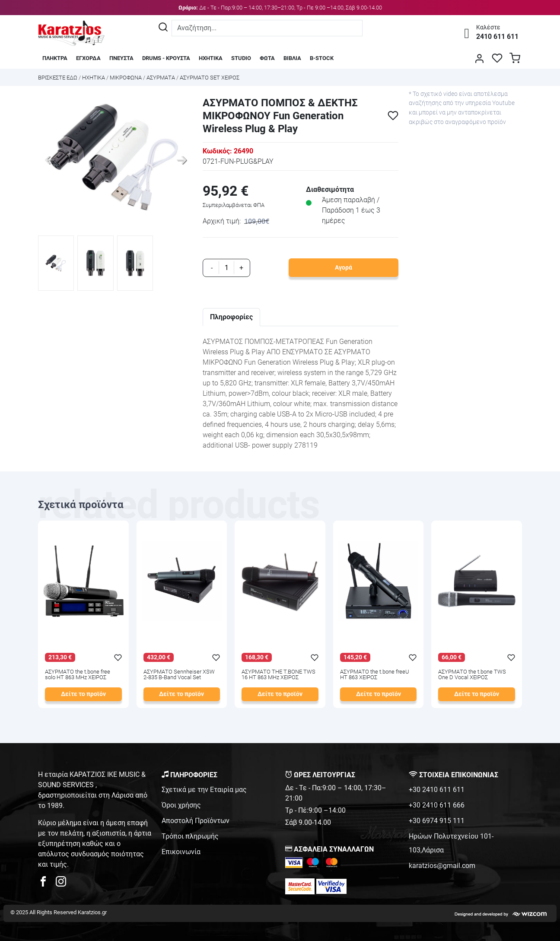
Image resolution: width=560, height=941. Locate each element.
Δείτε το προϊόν (83, 694)
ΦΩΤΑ (267, 58)
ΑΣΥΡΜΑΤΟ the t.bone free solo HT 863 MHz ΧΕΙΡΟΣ (78, 675)
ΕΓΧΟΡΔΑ (88, 58)
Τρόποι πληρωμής (190, 836)
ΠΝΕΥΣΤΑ (121, 58)
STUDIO (241, 58)
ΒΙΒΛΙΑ (292, 58)
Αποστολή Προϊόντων (196, 821)
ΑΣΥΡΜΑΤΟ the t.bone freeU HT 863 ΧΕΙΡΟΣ (375, 675)
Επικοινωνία (181, 852)
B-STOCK (322, 58)
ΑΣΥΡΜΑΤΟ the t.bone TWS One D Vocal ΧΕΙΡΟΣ (472, 675)
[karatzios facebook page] (47, 884)
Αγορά (344, 268)
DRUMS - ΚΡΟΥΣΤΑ (166, 58)
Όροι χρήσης (181, 805)
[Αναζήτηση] (163, 28)
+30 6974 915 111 (437, 821)
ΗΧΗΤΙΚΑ (211, 58)
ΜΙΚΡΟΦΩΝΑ (126, 78)
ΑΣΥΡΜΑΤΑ (161, 78)
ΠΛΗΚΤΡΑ (55, 58)
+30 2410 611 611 (437, 790)
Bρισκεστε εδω (58, 78)
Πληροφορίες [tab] (231, 317)
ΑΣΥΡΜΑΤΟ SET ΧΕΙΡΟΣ (210, 78)
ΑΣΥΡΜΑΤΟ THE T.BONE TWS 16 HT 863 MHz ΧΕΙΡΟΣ (278, 675)
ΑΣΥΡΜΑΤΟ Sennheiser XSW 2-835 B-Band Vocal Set (179, 675)
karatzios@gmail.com (442, 866)
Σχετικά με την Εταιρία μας (204, 790)
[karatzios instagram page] (61, 884)
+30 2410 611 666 (437, 805)
